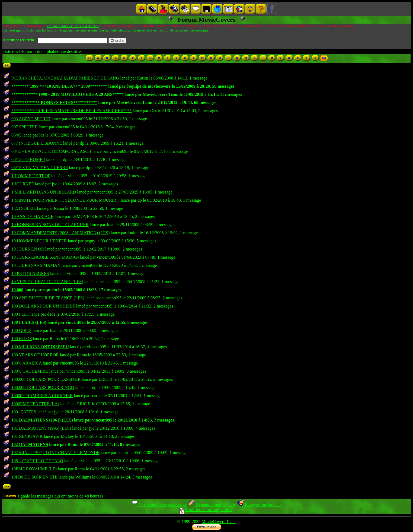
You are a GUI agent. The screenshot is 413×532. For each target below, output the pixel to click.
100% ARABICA (27, 363)
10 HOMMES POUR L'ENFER (39, 241)
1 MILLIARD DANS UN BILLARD (44, 192)
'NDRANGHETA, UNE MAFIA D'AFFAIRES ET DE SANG (65, 78)
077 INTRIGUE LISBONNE (37, 143)
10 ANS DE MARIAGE (32, 216)
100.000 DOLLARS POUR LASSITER (46, 379)
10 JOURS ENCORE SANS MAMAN (45, 257)
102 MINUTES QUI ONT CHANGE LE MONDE (55, 453)
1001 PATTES (24, 412)
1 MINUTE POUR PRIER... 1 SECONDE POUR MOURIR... (65, 200)
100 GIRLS (21, 330)
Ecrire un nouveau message (159, 505)
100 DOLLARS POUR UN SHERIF (43, 306)
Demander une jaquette (212, 505)
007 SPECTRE (24, 127)
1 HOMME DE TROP (31, 176)
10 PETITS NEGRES (30, 273)
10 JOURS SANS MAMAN (36, 265)
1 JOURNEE (23, 184)
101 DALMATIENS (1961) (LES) (42, 420)
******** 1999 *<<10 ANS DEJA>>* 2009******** (59, 86)
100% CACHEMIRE (30, 371)
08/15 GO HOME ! (28, 159)
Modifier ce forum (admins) (206, 510)
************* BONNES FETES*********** (54, 102)
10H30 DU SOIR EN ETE (34, 477)
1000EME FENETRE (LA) (35, 404)
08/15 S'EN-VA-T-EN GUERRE (40, 168)
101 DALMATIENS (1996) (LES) (41, 428)
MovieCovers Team (219, 522)
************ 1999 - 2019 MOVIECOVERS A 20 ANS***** (67, 94)
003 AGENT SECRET (31, 119)
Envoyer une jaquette (259, 505)
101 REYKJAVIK (27, 436)
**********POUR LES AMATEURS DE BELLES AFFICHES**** (71, 111)
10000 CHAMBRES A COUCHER (42, 396)
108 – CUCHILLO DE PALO (37, 461)
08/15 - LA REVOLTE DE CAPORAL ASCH (51, 151)
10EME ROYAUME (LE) (34, 469)
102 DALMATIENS (30, 444)
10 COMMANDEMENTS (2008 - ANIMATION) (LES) (60, 233)
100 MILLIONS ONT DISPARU (40, 347)
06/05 (16, 135)
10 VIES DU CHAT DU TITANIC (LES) (47, 282)
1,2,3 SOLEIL (24, 208)
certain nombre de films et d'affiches (73, 26)
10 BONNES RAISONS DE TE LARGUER (50, 225)
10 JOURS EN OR (28, 249)
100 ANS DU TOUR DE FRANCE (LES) (48, 298)
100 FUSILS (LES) (29, 322)
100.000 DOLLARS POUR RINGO (43, 387)
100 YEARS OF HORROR (35, 355)
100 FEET (20, 314)
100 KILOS (22, 339)
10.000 (17, 290)
